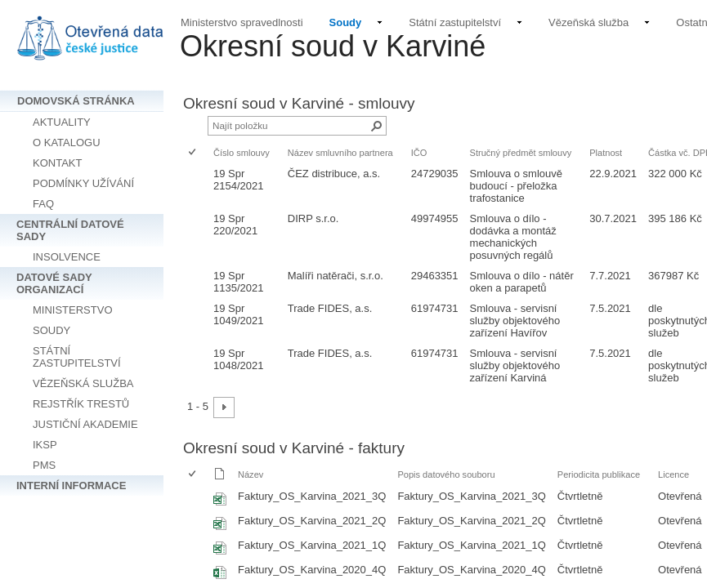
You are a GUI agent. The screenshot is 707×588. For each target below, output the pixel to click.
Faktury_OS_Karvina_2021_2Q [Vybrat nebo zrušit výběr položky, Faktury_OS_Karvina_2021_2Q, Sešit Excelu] (312, 521)
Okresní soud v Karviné (333, 46)
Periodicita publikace (599, 474)
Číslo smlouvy (242, 153)
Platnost (606, 153)
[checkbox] (193, 153)
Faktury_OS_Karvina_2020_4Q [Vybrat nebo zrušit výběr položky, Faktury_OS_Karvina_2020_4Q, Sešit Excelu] (312, 570)
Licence (673, 474)
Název (251, 474)
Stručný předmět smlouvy (521, 153)
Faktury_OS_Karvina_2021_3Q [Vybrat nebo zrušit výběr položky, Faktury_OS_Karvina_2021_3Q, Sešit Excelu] (312, 496)
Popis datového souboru (446, 474)
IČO (419, 153)
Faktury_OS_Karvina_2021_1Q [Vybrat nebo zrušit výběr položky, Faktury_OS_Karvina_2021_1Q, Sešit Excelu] (312, 545)
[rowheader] (196, 186)
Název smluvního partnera (340, 153)
